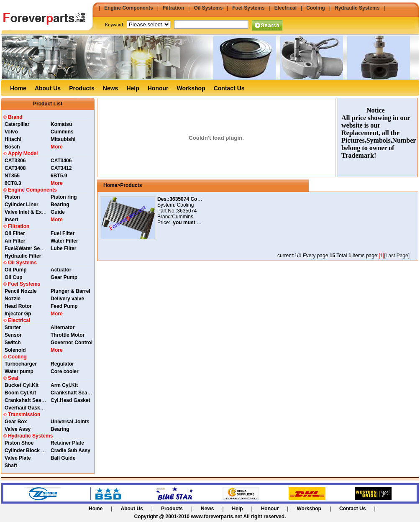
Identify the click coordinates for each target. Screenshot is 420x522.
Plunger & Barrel (70, 291)
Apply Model (23, 154)
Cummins (62, 132)
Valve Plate (18, 458)
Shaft (11, 466)
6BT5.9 (59, 176)
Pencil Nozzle (21, 291)
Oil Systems (208, 8)
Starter (13, 328)
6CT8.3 (13, 183)
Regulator (62, 364)
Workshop (191, 88)
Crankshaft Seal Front (31, 400)
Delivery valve (67, 299)
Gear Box (16, 422)
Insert (12, 220)
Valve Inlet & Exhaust (30, 212)
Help (133, 88)
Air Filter (15, 241)
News (111, 88)
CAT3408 (15, 168)
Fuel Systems (248, 8)
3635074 (187, 211)
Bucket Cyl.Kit (22, 385)
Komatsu (61, 124)
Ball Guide (63, 458)
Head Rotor (18, 306)
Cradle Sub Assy (70, 450)
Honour (158, 88)
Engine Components (129, 8)
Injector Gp (18, 314)
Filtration (173, 8)
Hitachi (13, 139)
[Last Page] (397, 256)
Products (82, 88)
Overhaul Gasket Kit (29, 408)
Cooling (316, 8)
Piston (12, 197)
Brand (15, 117)
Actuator (61, 270)
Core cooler (65, 371)
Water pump (19, 371)
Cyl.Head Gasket (70, 400)
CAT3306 (15, 161)
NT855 (12, 176)
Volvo (11, 132)
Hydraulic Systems (357, 8)
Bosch (12, 147)
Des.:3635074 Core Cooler (188, 199)
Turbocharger (21, 364)
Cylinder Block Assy (29, 450)
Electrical (286, 8)
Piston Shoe (19, 443)
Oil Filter (15, 233)
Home (18, 88)
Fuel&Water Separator (31, 248)
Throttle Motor (68, 335)
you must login (190, 223)
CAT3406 (61, 161)
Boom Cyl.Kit (20, 393)
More (57, 147)
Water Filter (64, 241)
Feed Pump (64, 306)
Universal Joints (70, 422)
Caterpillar (17, 124)
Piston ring (64, 197)
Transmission (24, 415)
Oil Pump (16, 270)
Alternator (63, 328)
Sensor (13, 335)
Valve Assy (18, 429)
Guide (58, 212)
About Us (48, 88)
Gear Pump (64, 277)
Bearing (60, 205)
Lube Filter (63, 248)
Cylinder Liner (22, 205)
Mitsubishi (63, 139)
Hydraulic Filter (23, 256)
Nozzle (13, 299)
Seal (13, 378)
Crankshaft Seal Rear (76, 393)
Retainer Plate (67, 443)
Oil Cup (14, 277)
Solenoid (15, 350)
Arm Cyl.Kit (64, 385)
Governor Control (72, 343)
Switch (13, 343)
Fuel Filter (63, 233)
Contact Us (229, 88)
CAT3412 (61, 168)
